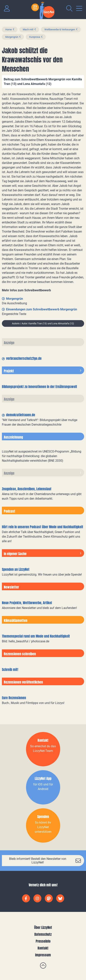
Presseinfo (43, 941)
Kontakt (43, 948)
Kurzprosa (35, 37)
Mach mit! (28, 29)
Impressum (43, 955)
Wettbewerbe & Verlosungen (60, 29)
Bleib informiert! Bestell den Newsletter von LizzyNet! (38, 861)
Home (9, 29)
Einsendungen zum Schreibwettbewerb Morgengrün (42, 309)
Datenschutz (43, 934)
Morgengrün (12, 37)
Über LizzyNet (43, 927)
